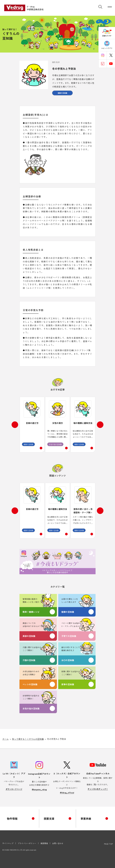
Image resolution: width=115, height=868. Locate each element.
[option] (32, 425)
